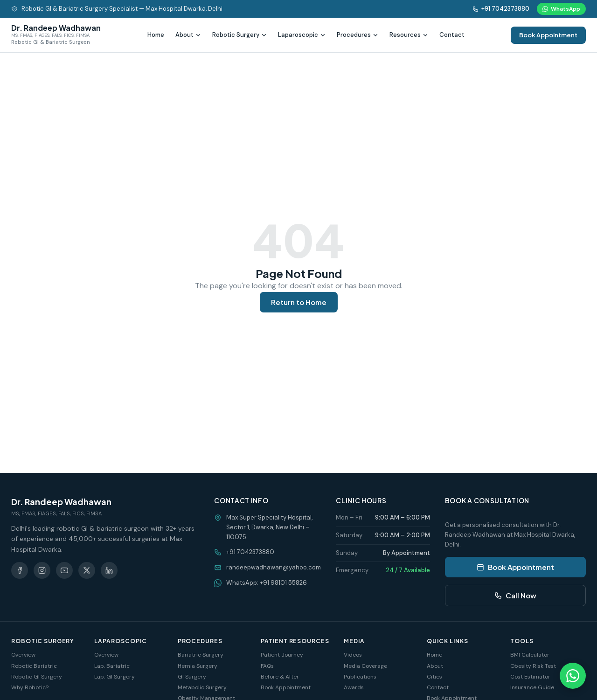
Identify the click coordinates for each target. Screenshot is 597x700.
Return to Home (299, 302)
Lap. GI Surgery (115, 677)
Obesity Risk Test (533, 666)
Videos (353, 655)
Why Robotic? (30, 687)
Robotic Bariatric (34, 666)
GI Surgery (192, 677)
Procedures (358, 35)
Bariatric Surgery (201, 655)
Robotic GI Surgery (37, 677)
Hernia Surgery (198, 666)
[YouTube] (64, 570)
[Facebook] (20, 570)
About (188, 35)
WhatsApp (561, 9)
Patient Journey (282, 655)
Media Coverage (365, 666)
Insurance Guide (532, 687)
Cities (434, 677)
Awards (354, 687)
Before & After (280, 677)
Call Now (515, 595)
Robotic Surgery (239, 35)
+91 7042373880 (501, 9)
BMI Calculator (530, 655)
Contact (452, 35)
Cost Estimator (530, 677)
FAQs (267, 666)
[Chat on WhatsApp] (573, 676)
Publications (360, 677)
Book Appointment (548, 35)
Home (156, 35)
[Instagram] (42, 570)
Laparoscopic (302, 35)
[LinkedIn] (109, 570)
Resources (409, 35)
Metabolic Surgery (202, 687)
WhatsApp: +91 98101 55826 (267, 583)
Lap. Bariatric (112, 666)
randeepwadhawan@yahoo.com (274, 567)
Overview (23, 655)
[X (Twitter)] (87, 570)
